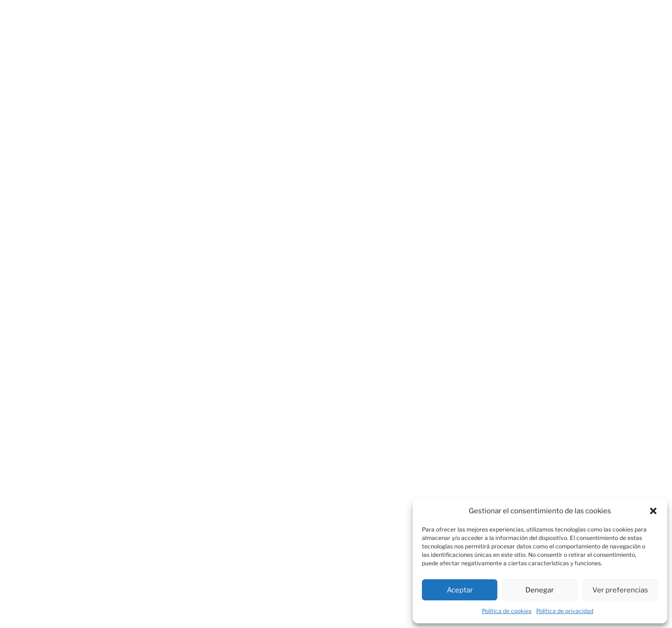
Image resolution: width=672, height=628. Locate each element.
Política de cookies (507, 611)
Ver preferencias (620, 590)
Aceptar (460, 590)
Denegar (540, 590)
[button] (653, 511)
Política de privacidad (565, 611)
